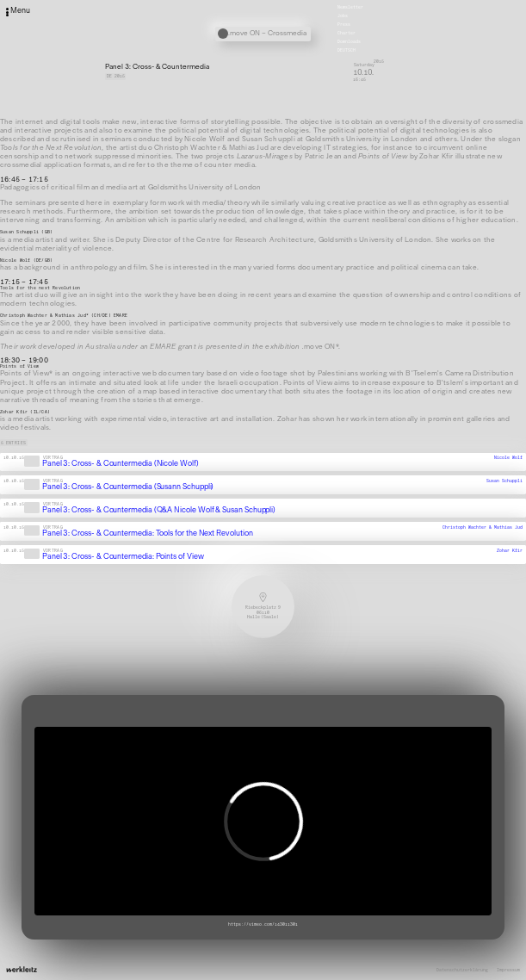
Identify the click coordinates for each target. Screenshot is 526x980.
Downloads (349, 42)
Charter (347, 33)
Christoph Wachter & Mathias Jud (483, 527)
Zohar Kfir (510, 551)
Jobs (343, 16)
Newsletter (350, 7)
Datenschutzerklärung (462, 970)
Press (344, 25)
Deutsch (347, 50)
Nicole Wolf (508, 458)
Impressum (508, 970)
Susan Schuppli (504, 481)
